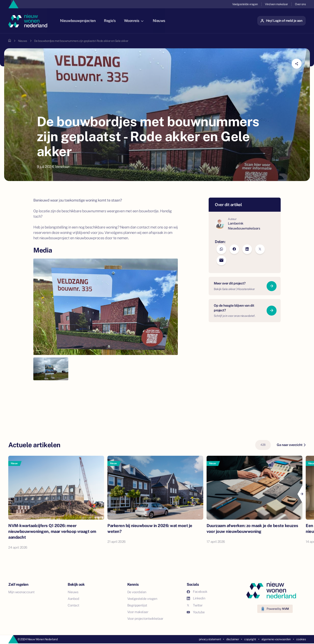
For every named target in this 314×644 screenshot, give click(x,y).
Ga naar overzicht (291, 445)
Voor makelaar (138, 612)
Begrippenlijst (137, 605)
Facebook (197, 592)
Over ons (300, 4)
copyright (250, 639)
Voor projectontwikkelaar (145, 619)
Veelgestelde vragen (245, 4)
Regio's (114, 21)
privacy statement (210, 639)
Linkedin (196, 598)
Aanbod (73, 599)
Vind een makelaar (276, 4)
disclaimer (233, 639)
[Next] (302, 494)
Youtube (196, 612)
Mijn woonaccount (21, 592)
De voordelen (137, 592)
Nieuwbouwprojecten (82, 21)
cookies (301, 639)
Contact (73, 605)
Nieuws (163, 21)
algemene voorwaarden (276, 639)
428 (263, 445)
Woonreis (137, 21)
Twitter (195, 605)
